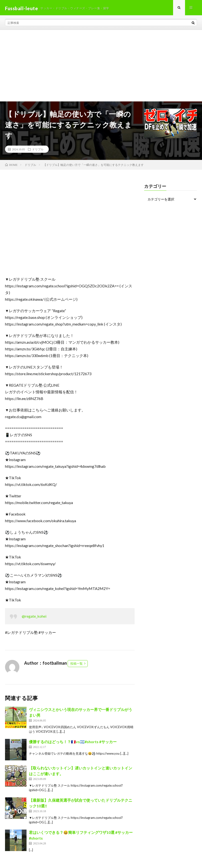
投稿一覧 (76, 665)
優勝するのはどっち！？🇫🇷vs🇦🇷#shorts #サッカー (73, 743)
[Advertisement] (101, 67)
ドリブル (38, 151)
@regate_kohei (34, 618)
